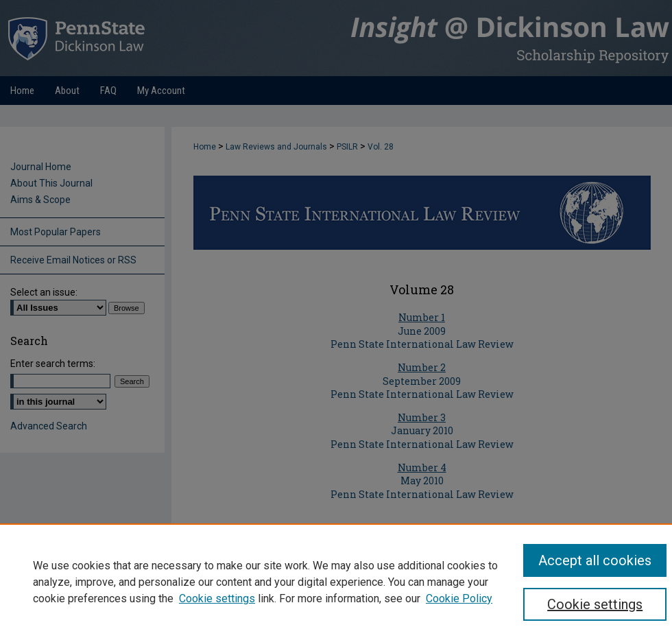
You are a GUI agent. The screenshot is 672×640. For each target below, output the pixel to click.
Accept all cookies (595, 560)
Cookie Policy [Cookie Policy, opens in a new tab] (459, 598)
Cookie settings (217, 598)
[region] (336, 582)
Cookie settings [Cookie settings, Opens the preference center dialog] (595, 604)
